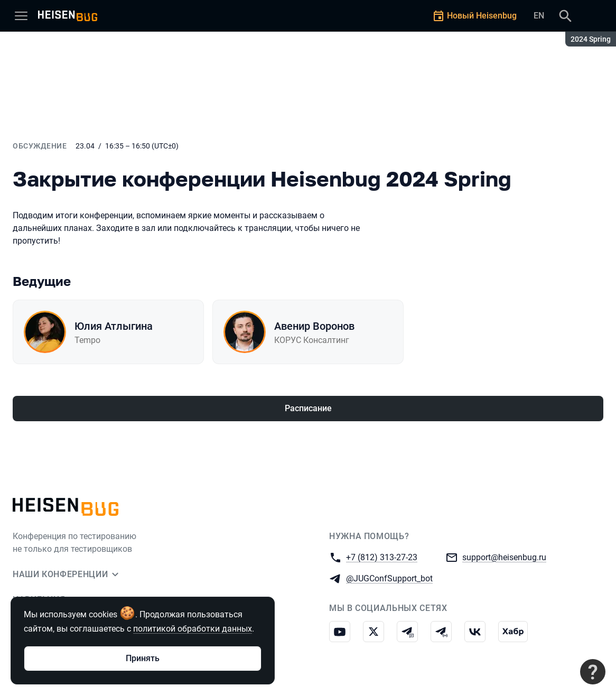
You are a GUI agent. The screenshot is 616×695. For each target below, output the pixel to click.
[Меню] (21, 16)
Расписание (308, 408)
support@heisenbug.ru (504, 557)
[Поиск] (565, 16)
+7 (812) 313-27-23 (382, 557)
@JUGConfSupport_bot (389, 578)
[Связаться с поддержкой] (593, 672)
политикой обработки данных (193, 629)
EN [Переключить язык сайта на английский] (539, 16)
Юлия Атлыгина (114, 326)
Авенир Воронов (314, 326)
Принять (143, 658)
